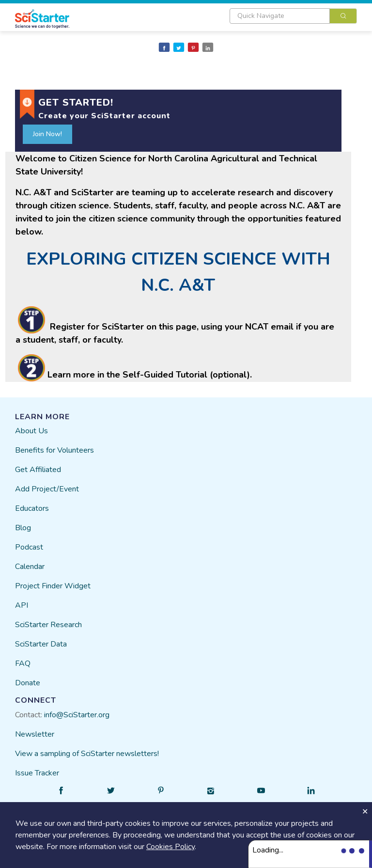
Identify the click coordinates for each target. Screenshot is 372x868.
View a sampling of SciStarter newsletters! (87, 754)
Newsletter (35, 734)
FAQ (23, 663)
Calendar (30, 567)
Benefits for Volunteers (54, 450)
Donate (28, 683)
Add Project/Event (47, 489)
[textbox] (280, 16)
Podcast (29, 547)
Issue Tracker (37, 773)
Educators (32, 508)
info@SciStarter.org (77, 715)
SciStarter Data (41, 644)
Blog (23, 528)
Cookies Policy (170, 847)
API (22, 605)
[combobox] (293, 16)
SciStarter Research (48, 625)
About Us (31, 431)
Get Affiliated (38, 470)
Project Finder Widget (53, 586)
